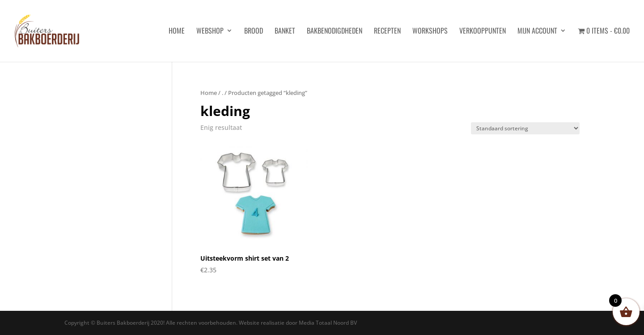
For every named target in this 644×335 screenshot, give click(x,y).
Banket (285, 32)
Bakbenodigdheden (335, 32)
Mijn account (537, 32)
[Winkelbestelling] (525, 128)
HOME (177, 32)
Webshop (210, 32)
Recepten (387, 32)
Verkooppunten (483, 32)
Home (209, 93)
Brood (254, 32)
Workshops (430, 32)
